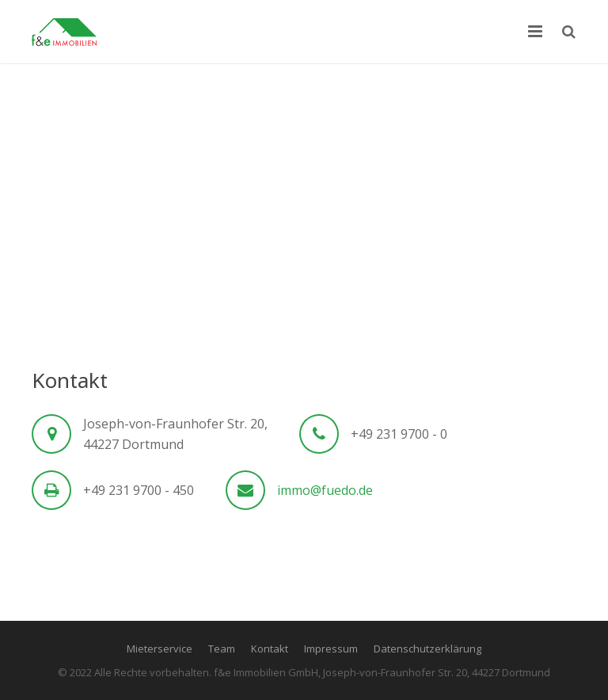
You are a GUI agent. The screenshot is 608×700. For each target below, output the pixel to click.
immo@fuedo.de (325, 490)
